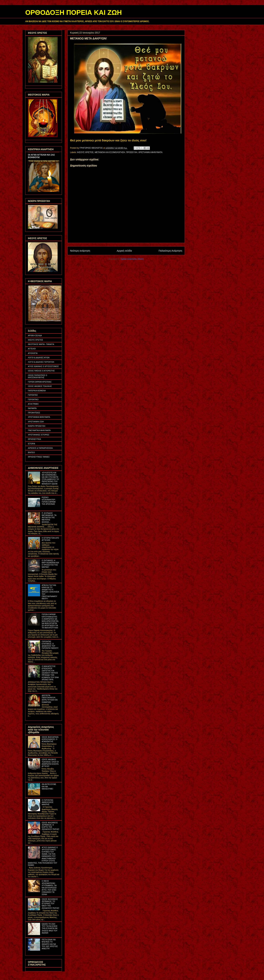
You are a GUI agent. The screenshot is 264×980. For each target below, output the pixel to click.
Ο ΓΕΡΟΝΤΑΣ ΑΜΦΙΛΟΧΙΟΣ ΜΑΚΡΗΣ (47, 802)
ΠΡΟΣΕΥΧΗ (132, 152)
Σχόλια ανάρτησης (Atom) (132, 259)
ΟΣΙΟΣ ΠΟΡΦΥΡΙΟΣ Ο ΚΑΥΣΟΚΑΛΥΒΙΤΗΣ (38, 376)
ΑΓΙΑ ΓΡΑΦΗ (33, 404)
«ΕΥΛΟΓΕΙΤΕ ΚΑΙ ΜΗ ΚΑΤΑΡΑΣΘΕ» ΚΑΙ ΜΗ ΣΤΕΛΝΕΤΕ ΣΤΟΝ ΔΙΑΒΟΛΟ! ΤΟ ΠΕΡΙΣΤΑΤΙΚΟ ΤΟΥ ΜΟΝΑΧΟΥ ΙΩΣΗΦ (50, 478)
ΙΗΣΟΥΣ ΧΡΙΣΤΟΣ (85, 152)
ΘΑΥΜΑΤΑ (32, 408)
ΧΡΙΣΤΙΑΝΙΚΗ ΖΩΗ (36, 422)
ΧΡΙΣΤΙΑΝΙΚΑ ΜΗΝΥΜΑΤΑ (150, 152)
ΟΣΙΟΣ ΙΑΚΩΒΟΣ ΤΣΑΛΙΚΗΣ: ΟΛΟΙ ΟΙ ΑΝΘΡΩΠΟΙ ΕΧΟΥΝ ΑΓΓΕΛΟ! (50, 763)
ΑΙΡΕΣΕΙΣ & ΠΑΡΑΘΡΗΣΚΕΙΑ (40, 448)
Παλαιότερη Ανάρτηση (170, 251)
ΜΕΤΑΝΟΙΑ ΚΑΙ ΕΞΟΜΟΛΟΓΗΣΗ (110, 152)
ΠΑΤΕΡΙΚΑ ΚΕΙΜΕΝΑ (37, 391)
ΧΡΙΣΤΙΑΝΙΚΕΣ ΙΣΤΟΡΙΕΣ (39, 435)
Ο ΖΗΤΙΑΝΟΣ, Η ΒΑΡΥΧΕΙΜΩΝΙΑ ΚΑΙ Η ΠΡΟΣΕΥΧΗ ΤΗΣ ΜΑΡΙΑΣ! (50, 564)
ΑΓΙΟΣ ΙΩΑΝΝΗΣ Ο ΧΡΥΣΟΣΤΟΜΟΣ (43, 366)
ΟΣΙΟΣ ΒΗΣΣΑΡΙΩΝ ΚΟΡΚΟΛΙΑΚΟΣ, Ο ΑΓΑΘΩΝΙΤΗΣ (50, 739)
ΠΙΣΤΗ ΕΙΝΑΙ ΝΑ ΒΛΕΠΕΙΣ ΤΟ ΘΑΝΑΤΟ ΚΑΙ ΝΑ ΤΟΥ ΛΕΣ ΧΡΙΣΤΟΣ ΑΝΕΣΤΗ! (50, 944)
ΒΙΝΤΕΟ (31, 452)
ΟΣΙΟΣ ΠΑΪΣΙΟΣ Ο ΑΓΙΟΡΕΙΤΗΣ (41, 371)
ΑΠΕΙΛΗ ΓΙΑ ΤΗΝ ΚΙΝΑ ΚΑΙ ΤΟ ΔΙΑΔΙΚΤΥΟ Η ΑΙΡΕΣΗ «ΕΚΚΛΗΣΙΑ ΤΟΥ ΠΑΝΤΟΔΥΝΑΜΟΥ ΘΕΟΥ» (50, 592)
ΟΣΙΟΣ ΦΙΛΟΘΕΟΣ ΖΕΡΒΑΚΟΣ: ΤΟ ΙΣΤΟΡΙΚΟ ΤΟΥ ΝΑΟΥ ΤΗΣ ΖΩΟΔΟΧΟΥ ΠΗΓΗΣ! (50, 904)
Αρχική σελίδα (124, 251)
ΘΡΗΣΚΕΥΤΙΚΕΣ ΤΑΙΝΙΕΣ (39, 457)
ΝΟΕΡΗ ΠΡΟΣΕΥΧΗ (37, 426)
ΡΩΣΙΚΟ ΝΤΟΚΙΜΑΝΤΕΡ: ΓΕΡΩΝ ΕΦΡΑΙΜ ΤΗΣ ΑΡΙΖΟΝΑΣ (48, 501)
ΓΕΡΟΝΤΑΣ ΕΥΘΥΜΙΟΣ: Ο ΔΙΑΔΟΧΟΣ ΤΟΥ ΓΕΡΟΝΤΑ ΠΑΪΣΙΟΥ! (50, 645)
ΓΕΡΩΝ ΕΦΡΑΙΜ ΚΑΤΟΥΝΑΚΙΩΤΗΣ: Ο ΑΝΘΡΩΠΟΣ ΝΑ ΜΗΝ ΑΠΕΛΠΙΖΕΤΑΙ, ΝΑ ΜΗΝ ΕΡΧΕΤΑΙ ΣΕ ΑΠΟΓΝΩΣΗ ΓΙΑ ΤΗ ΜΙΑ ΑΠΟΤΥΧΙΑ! (50, 621)
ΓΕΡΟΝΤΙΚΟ (33, 400)
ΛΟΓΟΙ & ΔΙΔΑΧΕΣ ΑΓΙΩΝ (39, 358)
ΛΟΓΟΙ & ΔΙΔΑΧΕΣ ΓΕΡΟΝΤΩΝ (41, 362)
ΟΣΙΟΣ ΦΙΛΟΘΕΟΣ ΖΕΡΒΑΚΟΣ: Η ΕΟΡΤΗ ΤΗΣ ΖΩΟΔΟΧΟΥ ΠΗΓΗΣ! (50, 826)
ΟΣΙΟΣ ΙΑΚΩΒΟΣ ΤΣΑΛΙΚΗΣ (40, 386)
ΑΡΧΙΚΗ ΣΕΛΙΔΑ (35, 335)
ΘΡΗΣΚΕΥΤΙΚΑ (34, 439)
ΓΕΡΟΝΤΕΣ (33, 395)
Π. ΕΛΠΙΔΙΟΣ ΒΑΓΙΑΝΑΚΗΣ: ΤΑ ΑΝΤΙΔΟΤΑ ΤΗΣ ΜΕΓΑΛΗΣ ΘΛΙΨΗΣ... (49, 518)
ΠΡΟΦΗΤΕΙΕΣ (34, 413)
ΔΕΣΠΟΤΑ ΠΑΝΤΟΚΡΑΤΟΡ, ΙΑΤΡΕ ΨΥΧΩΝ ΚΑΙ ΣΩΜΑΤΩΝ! (50, 699)
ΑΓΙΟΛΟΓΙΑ (33, 353)
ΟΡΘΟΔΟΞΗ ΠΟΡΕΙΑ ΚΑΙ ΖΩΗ (73, 12)
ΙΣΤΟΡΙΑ (32, 444)
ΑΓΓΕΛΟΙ (32, 349)
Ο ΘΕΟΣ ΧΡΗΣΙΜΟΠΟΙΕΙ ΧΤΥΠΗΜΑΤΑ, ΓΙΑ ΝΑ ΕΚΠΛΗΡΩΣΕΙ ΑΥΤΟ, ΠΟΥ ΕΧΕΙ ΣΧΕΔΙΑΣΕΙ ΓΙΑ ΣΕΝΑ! (49, 888)
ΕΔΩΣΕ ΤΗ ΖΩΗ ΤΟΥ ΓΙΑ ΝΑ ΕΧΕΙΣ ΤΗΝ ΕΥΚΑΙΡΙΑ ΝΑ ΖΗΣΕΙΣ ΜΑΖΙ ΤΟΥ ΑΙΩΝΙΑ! (49, 928)
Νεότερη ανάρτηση (80, 251)
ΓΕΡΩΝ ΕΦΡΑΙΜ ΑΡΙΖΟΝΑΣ (40, 382)
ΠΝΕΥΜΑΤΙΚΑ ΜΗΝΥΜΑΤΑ (39, 430)
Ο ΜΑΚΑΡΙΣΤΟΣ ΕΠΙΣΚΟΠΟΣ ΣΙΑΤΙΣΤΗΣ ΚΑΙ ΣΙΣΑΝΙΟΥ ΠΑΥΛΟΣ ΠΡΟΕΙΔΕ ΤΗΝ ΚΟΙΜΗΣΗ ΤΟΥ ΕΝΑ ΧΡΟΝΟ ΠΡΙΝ (50, 673)
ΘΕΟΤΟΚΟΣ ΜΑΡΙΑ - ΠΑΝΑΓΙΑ (41, 344)
